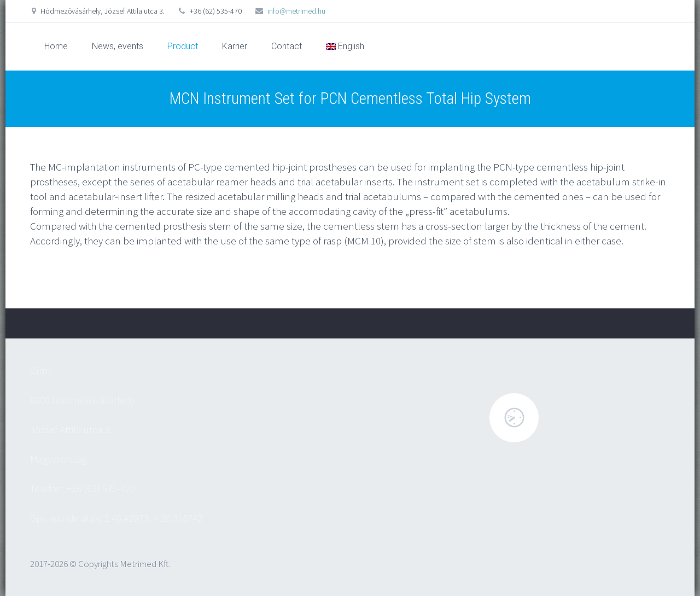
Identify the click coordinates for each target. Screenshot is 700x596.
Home (56, 46)
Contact (287, 46)
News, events (118, 46)
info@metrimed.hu (296, 11)
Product (183, 46)
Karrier (235, 46)
